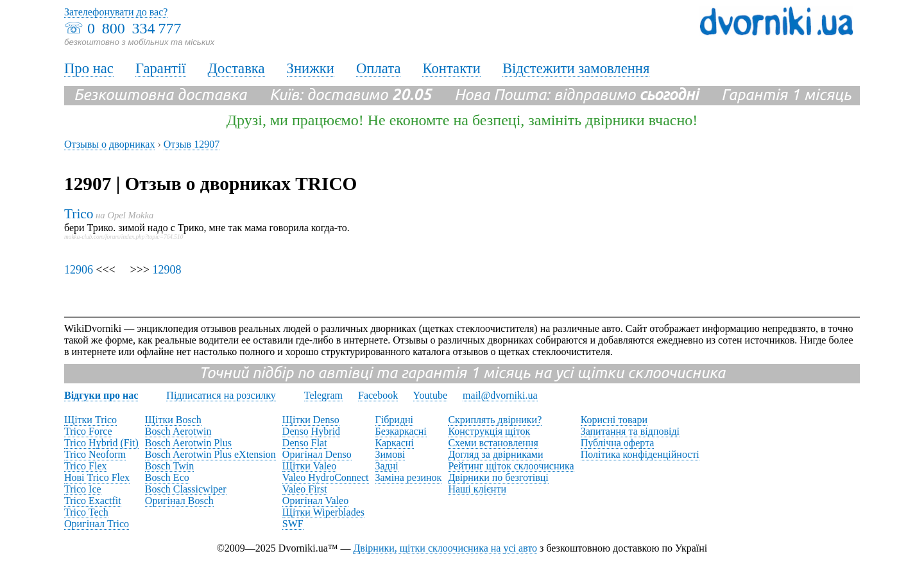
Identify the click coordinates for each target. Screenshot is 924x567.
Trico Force (88, 431)
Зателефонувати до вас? (116, 12)
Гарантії (161, 68)
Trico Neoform (95, 454)
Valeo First (305, 489)
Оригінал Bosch (179, 501)
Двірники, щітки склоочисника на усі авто (445, 548)
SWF (293, 524)
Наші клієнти (477, 489)
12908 (167, 270)
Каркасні (395, 443)
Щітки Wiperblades (323, 512)
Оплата (379, 68)
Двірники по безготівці (498, 477)
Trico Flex (86, 466)
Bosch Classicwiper (186, 489)
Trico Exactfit (93, 501)
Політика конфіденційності (640, 454)
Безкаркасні (401, 431)
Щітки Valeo (309, 466)
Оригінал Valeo (315, 501)
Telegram (323, 395)
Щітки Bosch (173, 420)
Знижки (311, 68)
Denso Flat (305, 443)
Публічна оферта (618, 443)
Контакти (451, 68)
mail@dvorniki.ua (500, 395)
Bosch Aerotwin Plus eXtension (210, 454)
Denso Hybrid (311, 431)
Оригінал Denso (317, 454)
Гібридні (395, 420)
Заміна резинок (409, 477)
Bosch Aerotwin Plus (188, 443)
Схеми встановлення (493, 443)
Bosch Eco (167, 477)
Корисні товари (614, 420)
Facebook (378, 395)
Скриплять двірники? (495, 420)
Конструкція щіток (489, 431)
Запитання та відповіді (630, 431)
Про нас (89, 68)
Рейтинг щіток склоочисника (511, 466)
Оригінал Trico (97, 524)
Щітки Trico (90, 420)
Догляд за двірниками (495, 454)
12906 (79, 270)
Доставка (236, 68)
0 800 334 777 (134, 28)
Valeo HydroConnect (326, 477)
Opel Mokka (130, 215)
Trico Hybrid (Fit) (101, 443)
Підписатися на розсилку (221, 395)
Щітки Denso (311, 420)
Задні (387, 466)
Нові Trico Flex (97, 477)
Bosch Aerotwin (178, 431)
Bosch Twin (169, 466)
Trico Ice (83, 489)
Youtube (431, 395)
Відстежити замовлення (576, 68)
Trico (79, 214)
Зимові (390, 454)
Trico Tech (86, 512)
